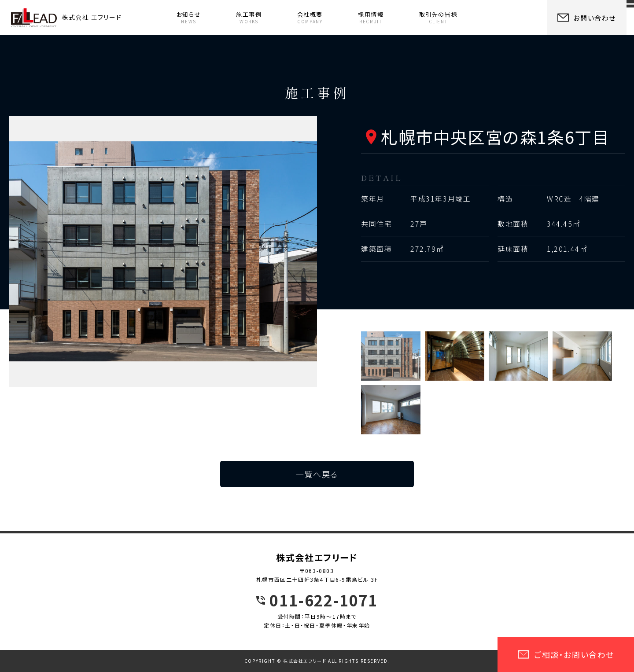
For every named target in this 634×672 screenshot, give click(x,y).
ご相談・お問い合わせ (566, 654)
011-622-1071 (323, 600)
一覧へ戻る (317, 474)
